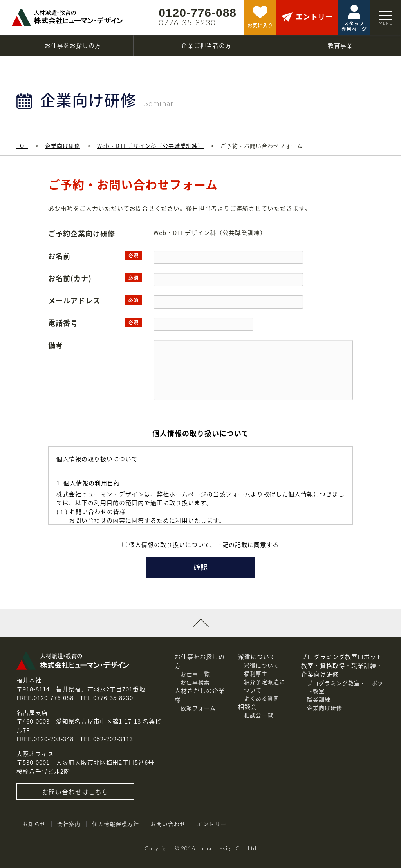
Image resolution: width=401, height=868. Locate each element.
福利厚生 (256, 673)
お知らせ (34, 824)
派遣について (262, 665)
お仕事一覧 (195, 674)
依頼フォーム (198, 708)
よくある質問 (262, 698)
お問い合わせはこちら (75, 792)
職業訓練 (319, 699)
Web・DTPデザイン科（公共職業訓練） (150, 146)
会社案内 (69, 824)
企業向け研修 (63, 146)
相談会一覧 (259, 715)
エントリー (212, 824)
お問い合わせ (168, 824)
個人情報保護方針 (116, 824)
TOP (22, 146)
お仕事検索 (195, 682)
